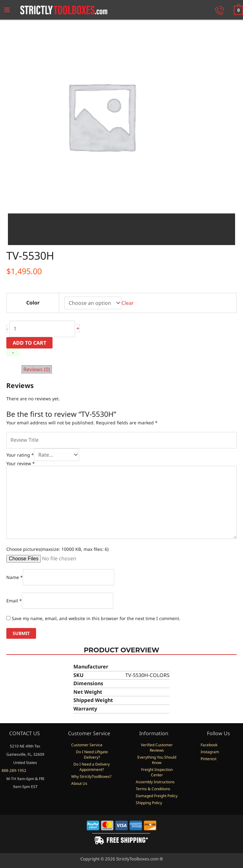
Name (15, 578)
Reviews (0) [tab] (37, 370)
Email (14, 602)
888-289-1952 (14, 770)
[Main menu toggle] (7, 10)
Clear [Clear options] (128, 304)
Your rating (20, 456)
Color (33, 304)
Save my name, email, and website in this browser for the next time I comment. (96, 619)
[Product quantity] (42, 330)
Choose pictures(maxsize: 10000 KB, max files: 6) (57, 550)
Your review (21, 464)
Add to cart (29, 344)
